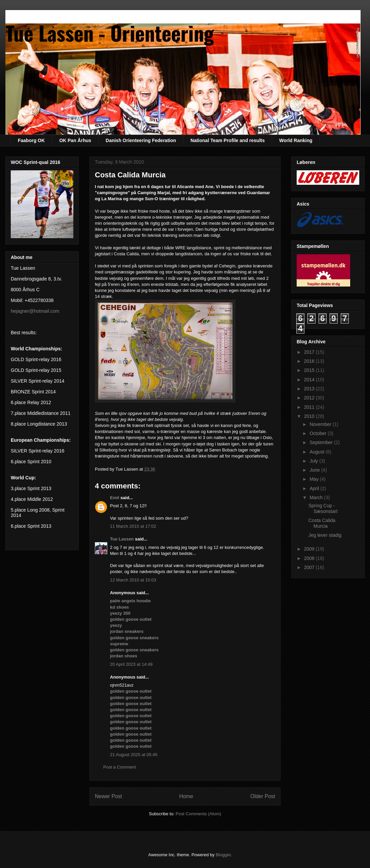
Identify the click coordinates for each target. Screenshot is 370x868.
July (314, 461)
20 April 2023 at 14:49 (131, 664)
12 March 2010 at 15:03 (133, 580)
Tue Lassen (122, 539)
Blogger (223, 855)
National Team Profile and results (228, 140)
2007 (310, 567)
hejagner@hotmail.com (35, 311)
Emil (115, 498)
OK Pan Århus (75, 140)
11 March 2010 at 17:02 (133, 526)
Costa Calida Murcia (322, 523)
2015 (310, 370)
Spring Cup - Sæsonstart (323, 508)
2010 (310, 416)
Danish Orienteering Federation (141, 140)
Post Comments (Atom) (198, 814)
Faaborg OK (31, 140)
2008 (310, 558)
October (319, 433)
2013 (310, 389)
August (317, 452)
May (314, 479)
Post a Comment (120, 767)
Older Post (263, 796)
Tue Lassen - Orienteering (110, 32)
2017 (310, 352)
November (321, 424)
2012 (310, 398)
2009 (310, 549)
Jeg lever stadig (325, 535)
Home (186, 796)
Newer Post (108, 796)
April (315, 488)
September (322, 442)
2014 (310, 380)
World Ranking (296, 140)
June (315, 470)
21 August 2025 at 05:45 (134, 755)
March (317, 497)
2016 (310, 361)
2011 (310, 407)
